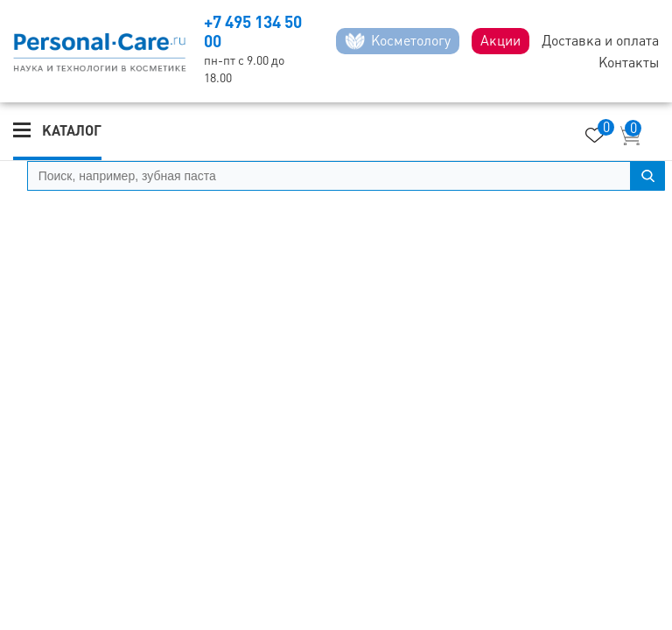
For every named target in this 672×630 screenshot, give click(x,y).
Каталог (72, 130)
